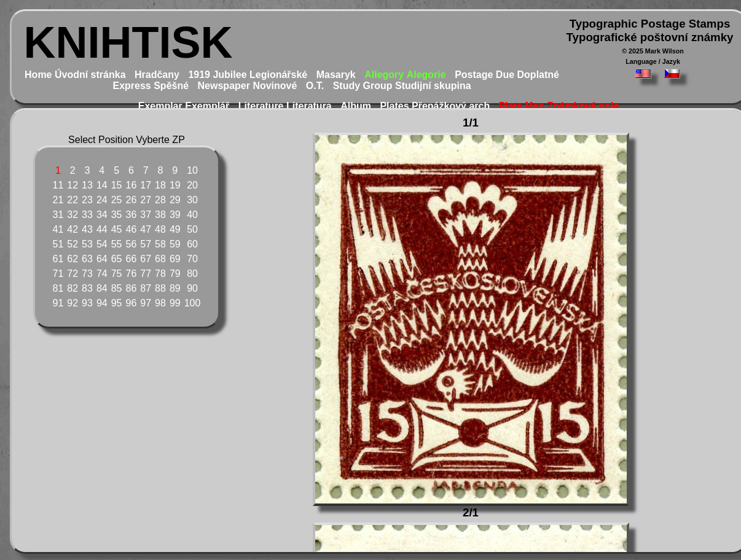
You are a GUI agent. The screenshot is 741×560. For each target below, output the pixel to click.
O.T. (315, 86)
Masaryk (336, 75)
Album (356, 106)
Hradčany (157, 75)
